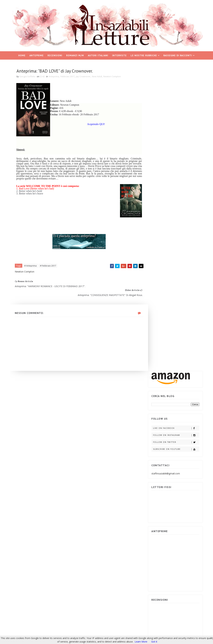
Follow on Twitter (175, 134)
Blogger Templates (66, 606)
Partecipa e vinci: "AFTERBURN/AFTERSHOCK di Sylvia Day (183, 404)
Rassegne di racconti (178, 55)
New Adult (98, 77)
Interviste (120, 55)
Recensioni (55, 55)
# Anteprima (31, 266)
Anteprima (55, 77)
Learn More (141, 642)
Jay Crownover (84, 77)
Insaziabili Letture (31, 606)
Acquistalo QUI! (93, 125)
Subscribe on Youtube (175, 141)
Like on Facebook (175, 120)
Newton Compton (113, 77)
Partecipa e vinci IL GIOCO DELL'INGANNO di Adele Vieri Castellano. (183, 389)
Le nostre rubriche (144, 55)
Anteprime (37, 55)
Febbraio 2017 (68, 77)
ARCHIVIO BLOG (187, 359)
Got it (154, 642)
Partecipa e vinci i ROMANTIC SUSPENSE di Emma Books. (182, 419)
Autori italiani (98, 55)
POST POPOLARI (163, 359)
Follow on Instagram (175, 127)
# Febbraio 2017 (49, 266)
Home (22, 55)
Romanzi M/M (75, 55)
